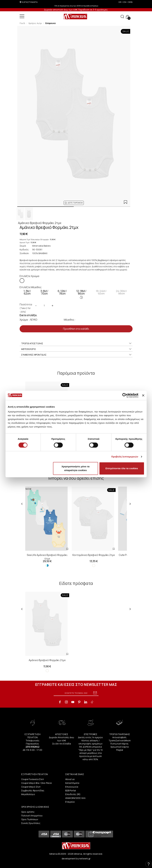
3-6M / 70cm (44, 292)
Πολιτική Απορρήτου (32, 816)
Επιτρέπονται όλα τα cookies (122, 468)
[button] (74, 203)
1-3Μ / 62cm (27, 292)
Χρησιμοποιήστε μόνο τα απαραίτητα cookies (75, 468)
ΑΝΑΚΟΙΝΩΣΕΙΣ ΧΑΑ (75, 798)
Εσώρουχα (50, 23)
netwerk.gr (85, 859)
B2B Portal (71, 790)
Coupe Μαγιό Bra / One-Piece (36, 783)
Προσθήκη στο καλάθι (76, 329)
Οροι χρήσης (28, 812)
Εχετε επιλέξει (28, 315)
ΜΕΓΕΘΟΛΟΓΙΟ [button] (76, 349)
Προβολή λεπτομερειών (125, 457)
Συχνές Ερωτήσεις (31, 823)
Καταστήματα (72, 783)
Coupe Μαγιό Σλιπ (31, 787)
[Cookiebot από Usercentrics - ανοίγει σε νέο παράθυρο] (125, 395)
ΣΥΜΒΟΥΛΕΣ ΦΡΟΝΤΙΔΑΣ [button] (76, 355)
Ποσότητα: (26, 308)
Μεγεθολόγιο (28, 794)
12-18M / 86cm (81, 294)
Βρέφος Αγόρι (35, 23)
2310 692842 (32, 747)
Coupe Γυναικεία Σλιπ (32, 779)
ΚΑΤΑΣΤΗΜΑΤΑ (30, 2)
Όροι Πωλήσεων (30, 819)
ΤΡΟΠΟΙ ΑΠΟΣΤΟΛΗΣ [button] (76, 343)
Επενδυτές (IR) (73, 794)
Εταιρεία (70, 802)
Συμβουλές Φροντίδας (33, 790)
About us (70, 779)
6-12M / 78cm (62, 292)
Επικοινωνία (72, 787)
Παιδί (22, 23)
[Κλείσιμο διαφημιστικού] (143, 395)
